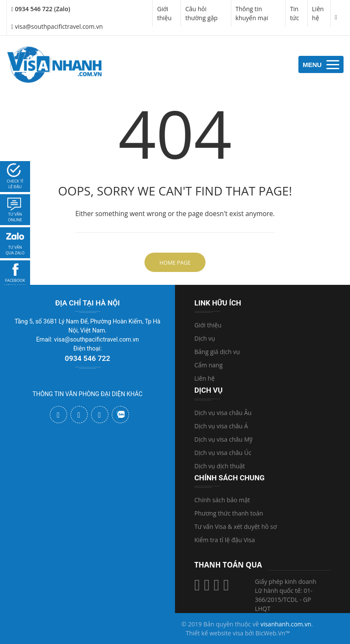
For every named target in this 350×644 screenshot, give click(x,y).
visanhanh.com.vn (286, 624)
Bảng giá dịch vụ (217, 352)
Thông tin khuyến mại (252, 13)
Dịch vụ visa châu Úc (223, 453)
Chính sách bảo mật (222, 500)
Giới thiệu (164, 13)
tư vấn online (15, 217)
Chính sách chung (229, 478)
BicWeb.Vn (270, 633)
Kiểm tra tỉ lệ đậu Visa (225, 540)
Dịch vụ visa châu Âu (223, 413)
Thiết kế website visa (215, 633)
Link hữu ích (218, 303)
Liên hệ (318, 13)
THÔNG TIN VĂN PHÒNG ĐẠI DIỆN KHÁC (88, 394)
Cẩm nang (209, 365)
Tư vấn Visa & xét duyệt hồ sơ (236, 526)
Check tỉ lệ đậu (15, 184)
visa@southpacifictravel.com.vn (57, 26)
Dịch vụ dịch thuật (220, 466)
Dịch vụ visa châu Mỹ (223, 439)
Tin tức (294, 13)
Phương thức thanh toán (229, 513)
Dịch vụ (205, 338)
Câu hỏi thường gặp (201, 13)
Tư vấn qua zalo (15, 250)
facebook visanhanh (15, 283)
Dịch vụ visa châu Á (221, 426)
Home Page (175, 263)
